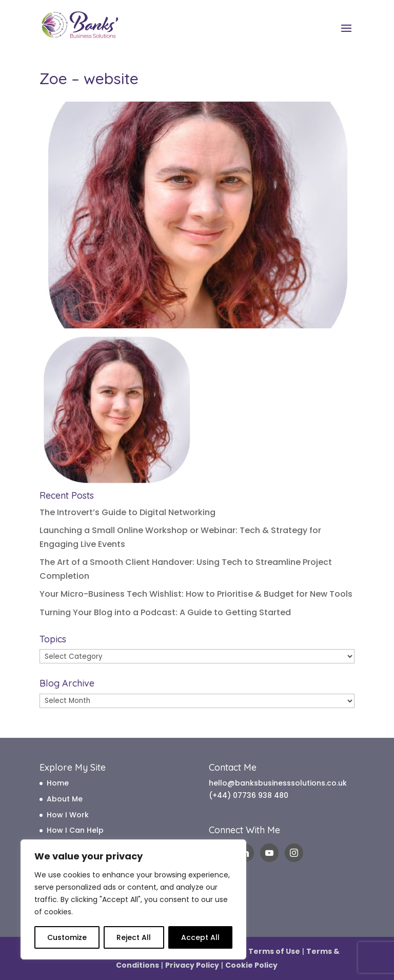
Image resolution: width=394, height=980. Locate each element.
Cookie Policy (251, 965)
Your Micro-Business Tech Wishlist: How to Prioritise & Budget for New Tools (196, 594)
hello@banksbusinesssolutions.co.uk (278, 783)
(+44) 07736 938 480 (249, 795)
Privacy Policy (192, 965)
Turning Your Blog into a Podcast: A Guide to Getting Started (165, 612)
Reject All (134, 937)
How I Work (68, 815)
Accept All (200, 937)
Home (58, 783)
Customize (67, 937)
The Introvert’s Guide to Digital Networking (127, 512)
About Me (65, 799)
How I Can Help (75, 830)
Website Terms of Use (257, 951)
